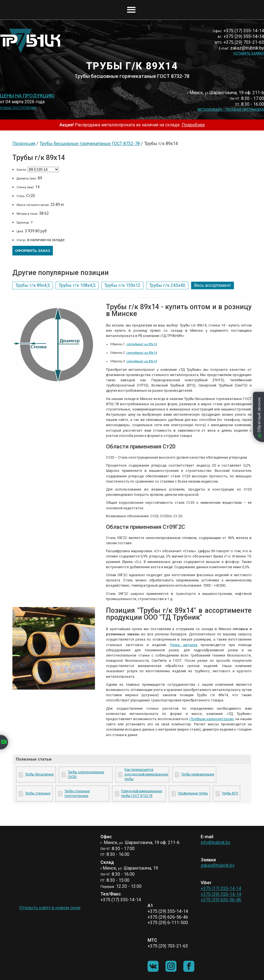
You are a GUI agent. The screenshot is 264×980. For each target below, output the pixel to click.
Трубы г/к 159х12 (122, 285)
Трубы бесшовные (39, 774)
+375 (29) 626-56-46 (221, 900)
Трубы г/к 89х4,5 (33, 285)
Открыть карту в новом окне (50, 908)
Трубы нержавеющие (198, 774)
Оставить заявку (249, 53)
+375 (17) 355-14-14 (221, 888)
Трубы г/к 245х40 (167, 285)
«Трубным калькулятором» (212, 719)
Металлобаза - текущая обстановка (231, 110)
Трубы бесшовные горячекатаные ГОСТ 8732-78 (90, 144)
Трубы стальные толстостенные (77, 793)
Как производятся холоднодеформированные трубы (146, 774)
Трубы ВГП (230, 793)
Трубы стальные (38, 793)
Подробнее (193, 125)
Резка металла (184, 645)
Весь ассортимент (213, 285)
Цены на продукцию (27, 96)
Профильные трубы (193, 793)
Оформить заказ (33, 251)
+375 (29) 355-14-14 (221, 894)
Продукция (24, 144)
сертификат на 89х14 (142, 344)
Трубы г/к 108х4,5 (77, 285)
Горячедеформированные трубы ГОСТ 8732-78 (142, 793)
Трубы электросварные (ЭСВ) (86, 775)
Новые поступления (18, 108)
